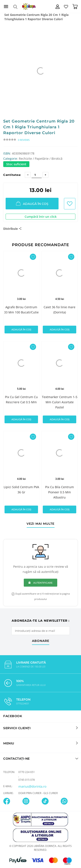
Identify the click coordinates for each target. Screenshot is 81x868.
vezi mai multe (40, 524)
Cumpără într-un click (41, 217)
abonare (41, 641)
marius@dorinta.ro (32, 786)
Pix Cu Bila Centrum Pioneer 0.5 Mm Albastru (60, 492)
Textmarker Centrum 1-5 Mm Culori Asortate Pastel (60, 402)
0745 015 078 (27, 780)
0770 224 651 (27, 772)
